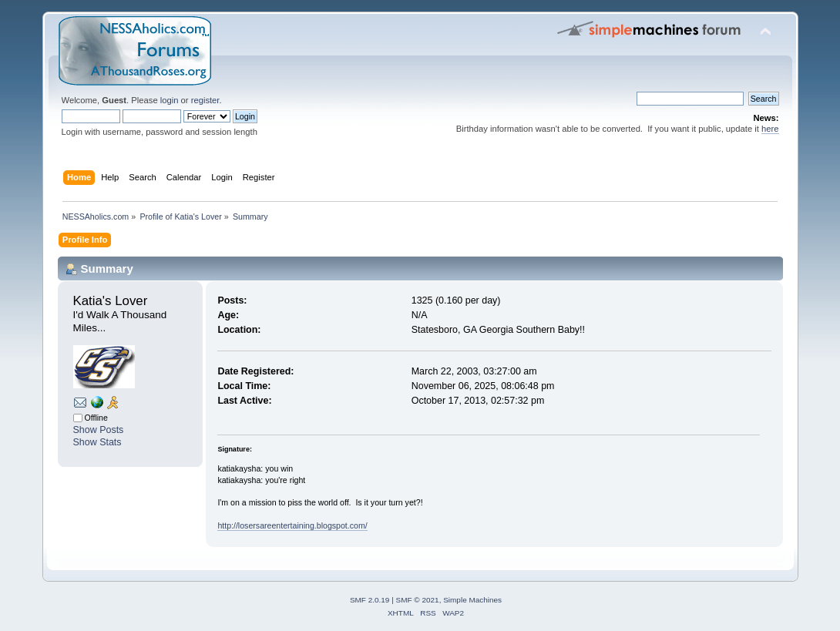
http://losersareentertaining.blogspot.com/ (292, 525)
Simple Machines (472, 600)
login (170, 100)
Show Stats (97, 442)
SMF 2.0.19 (370, 600)
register (205, 100)
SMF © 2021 (418, 600)
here (770, 129)
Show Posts (99, 430)
